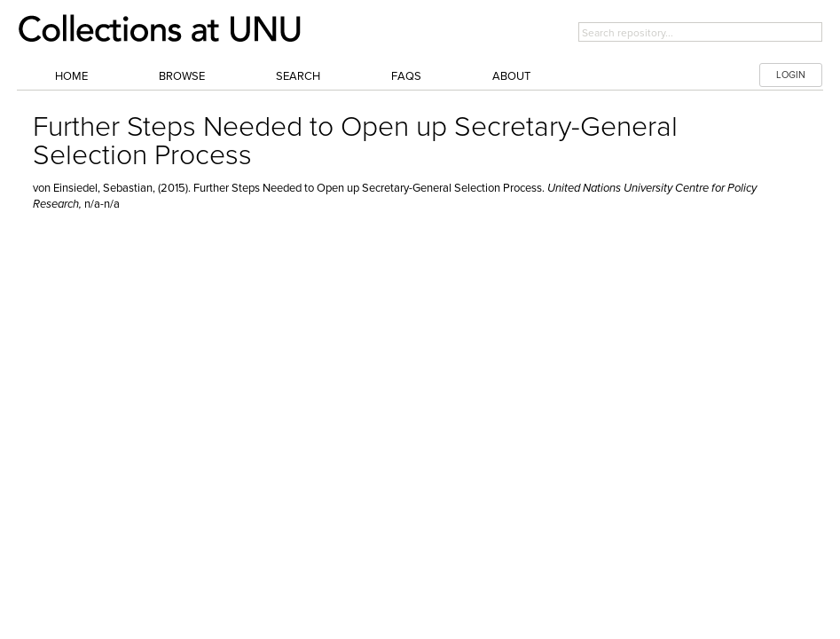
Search (298, 76)
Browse (182, 76)
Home (71, 76)
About (511, 76)
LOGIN (791, 75)
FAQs (406, 76)
